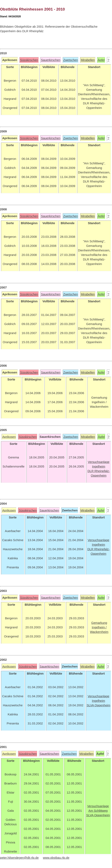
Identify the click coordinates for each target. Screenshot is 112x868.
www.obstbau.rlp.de (56, 858)
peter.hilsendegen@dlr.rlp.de (19, 858)
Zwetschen (71, 60)
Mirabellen (88, 60)
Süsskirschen (29, 60)
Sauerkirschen (51, 60)
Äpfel (101, 60)
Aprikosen (9, 437)
